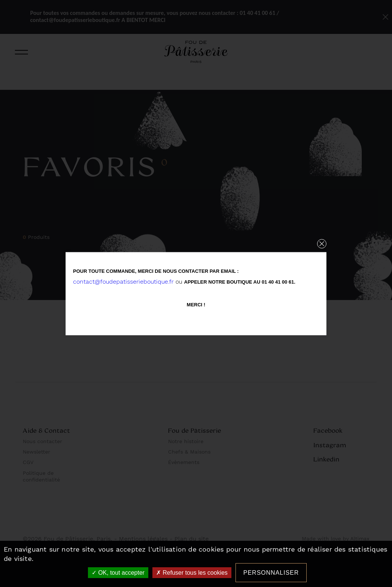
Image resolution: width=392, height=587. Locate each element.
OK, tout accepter (118, 573)
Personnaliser (271, 573)
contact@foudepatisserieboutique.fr (123, 281)
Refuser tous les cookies (192, 573)
